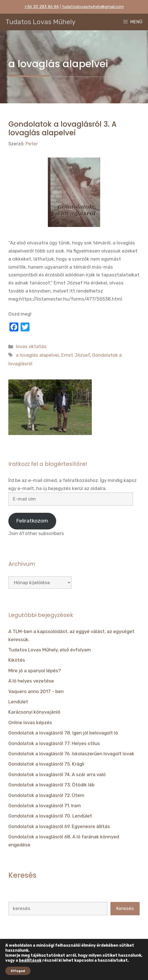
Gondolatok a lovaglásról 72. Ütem (46, 795)
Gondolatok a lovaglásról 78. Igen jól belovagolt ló (63, 733)
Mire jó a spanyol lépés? (35, 671)
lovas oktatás (31, 346)
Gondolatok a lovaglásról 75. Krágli (46, 764)
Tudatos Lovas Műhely (40, 22)
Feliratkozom (32, 521)
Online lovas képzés (30, 722)
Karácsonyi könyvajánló (34, 712)
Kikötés (17, 660)
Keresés (125, 908)
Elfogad (18, 971)
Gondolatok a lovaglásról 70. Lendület (50, 816)
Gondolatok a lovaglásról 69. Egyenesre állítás (59, 826)
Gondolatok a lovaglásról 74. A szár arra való (57, 774)
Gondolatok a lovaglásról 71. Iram (45, 806)
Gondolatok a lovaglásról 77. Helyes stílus (54, 743)
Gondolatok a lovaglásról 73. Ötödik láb (51, 785)
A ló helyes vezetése (31, 681)
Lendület (18, 702)
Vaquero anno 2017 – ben (36, 691)
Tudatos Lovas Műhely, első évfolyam (50, 650)
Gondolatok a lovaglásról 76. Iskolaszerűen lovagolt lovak (71, 754)
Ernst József (76, 355)
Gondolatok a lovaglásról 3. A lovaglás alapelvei (62, 128)
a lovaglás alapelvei (37, 355)
